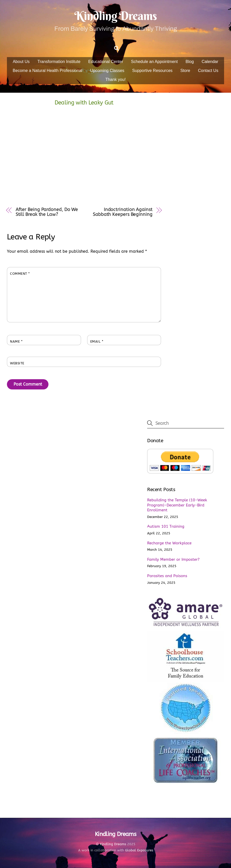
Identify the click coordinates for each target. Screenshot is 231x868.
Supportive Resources (152, 71)
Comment (20, 274)
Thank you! (116, 80)
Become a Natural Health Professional (48, 71)
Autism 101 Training (166, 526)
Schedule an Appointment (154, 62)
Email (97, 341)
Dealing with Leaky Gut (84, 103)
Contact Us (208, 71)
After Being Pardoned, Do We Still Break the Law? (47, 212)
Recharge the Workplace (169, 543)
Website (17, 363)
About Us (21, 62)
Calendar (210, 62)
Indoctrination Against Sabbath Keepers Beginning (123, 212)
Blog (190, 62)
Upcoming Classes (107, 71)
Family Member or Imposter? (173, 559)
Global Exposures (139, 850)
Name (16, 341)
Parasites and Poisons (167, 576)
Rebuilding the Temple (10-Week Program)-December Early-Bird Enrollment (177, 505)
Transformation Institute (59, 62)
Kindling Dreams (113, 844)
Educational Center (106, 62)
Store (185, 71)
